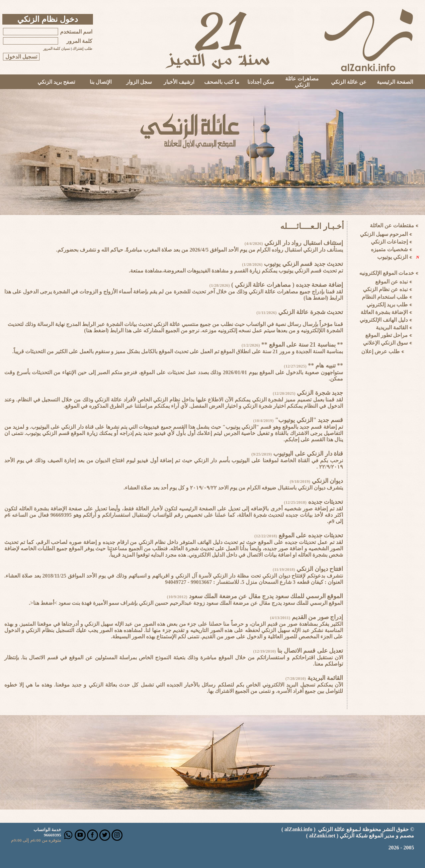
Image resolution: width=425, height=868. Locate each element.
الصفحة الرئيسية (395, 82)
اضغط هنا (316, 298)
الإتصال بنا (101, 82)
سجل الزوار (139, 82)
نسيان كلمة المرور (57, 49)
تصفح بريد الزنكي (56, 82)
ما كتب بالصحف (222, 82)
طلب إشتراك (82, 49)
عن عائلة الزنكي (349, 82)
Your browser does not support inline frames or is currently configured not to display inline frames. (386, 357)
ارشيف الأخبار (179, 82)
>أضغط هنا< (44, 603)
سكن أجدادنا (261, 82)
